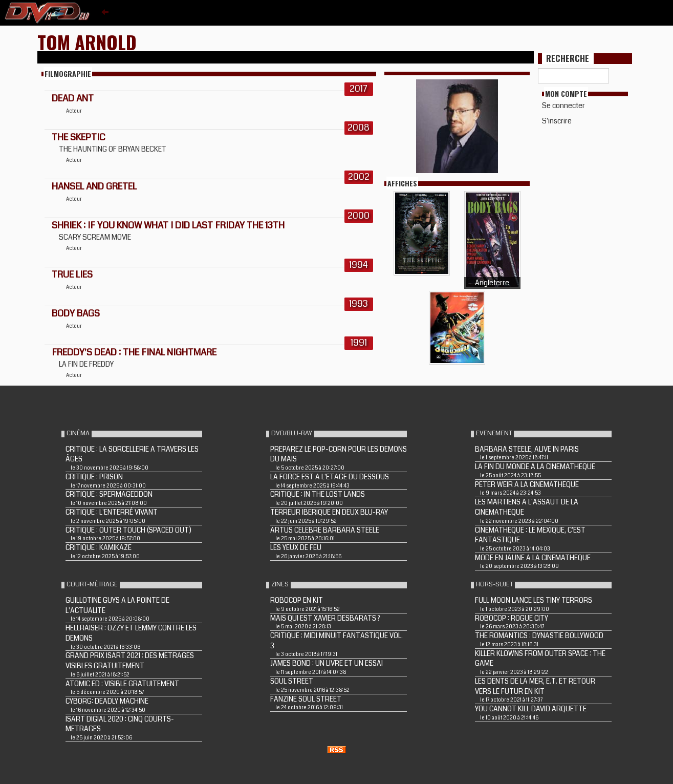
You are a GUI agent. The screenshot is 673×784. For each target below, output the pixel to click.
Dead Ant (73, 98)
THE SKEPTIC (79, 137)
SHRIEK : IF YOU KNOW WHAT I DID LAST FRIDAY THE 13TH (168, 225)
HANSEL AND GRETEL (94, 186)
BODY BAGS (76, 313)
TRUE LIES (72, 274)
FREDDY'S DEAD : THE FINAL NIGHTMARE (134, 352)
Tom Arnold (87, 42)
